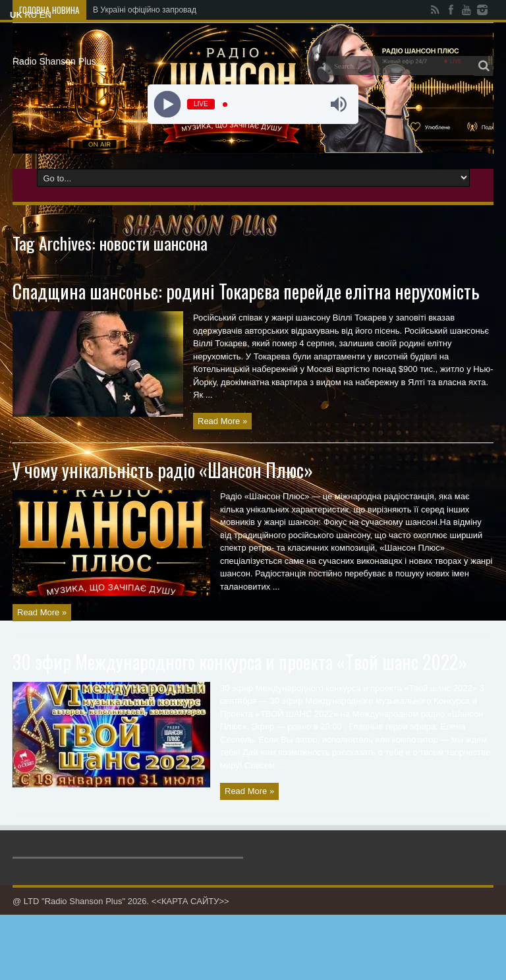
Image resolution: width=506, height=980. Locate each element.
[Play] (168, 105)
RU (31, 15)
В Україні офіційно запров (140, 10)
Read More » (222, 421)
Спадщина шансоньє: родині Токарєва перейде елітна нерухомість (246, 291)
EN (45, 15)
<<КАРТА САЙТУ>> (190, 901)
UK (16, 15)
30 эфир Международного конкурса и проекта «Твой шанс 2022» (240, 662)
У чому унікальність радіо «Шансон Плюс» (163, 470)
